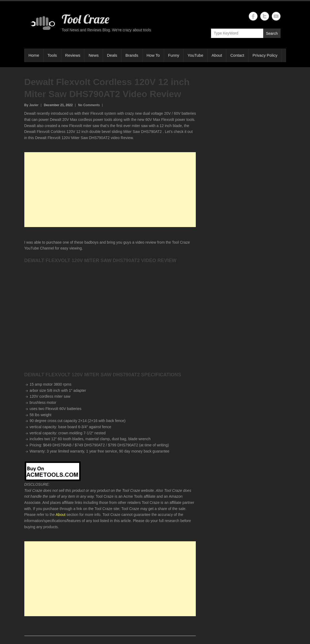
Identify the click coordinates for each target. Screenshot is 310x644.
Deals (112, 55)
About (217, 55)
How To (153, 55)
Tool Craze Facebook (253, 16)
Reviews (73, 55)
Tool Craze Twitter (265, 16)
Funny (174, 55)
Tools (52, 55)
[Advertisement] (110, 190)
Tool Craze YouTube (276, 16)
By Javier (31, 105)
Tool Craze (85, 19)
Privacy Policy (265, 55)
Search (272, 33)
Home (34, 55)
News (94, 55)
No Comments (89, 105)
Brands (132, 55)
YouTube (195, 55)
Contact (237, 55)
